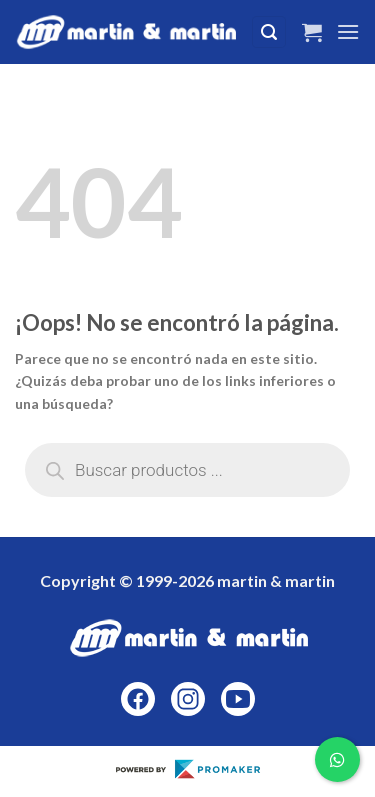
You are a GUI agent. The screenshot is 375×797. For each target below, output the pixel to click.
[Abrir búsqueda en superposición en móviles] (187, 470)
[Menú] (348, 31)
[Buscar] (269, 32)
